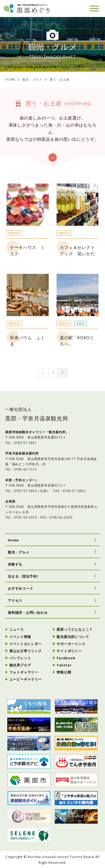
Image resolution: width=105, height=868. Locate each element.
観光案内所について (73, 637)
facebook (66, 658)
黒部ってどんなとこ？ (75, 629)
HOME (10, 79)
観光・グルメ (32, 79)
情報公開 (64, 672)
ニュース (17, 629)
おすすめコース (21, 588)
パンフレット (20, 658)
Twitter (64, 665)
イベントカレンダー (26, 644)
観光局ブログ (20, 665)
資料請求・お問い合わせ (28, 613)
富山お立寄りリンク (26, 651)
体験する (15, 564)
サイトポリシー (69, 651)
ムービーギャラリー (26, 679)
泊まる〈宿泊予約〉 (24, 576)
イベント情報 (20, 637)
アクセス (15, 600)
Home (13, 540)
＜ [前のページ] (43, 373)
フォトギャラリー (24, 672)
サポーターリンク (71, 644)
